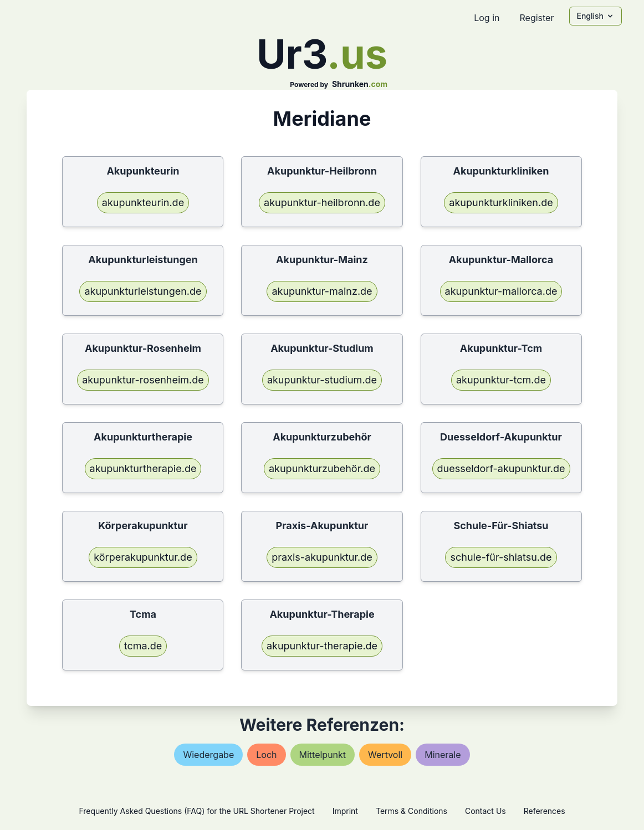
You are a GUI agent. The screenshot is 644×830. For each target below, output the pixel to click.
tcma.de (143, 646)
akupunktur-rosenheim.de (143, 380)
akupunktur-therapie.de (322, 646)
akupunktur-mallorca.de (501, 291)
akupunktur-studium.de (322, 380)
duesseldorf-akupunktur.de (501, 468)
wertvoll (385, 755)
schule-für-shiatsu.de (501, 557)
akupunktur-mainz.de (322, 291)
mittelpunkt (323, 755)
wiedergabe (208, 755)
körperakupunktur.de (143, 557)
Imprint (345, 811)
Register (536, 18)
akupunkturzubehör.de (322, 468)
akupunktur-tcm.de (501, 380)
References (545, 811)
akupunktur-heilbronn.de (322, 203)
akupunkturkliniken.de (501, 203)
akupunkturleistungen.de (143, 291)
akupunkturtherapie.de (143, 468)
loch (266, 755)
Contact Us (485, 811)
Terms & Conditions (412, 811)
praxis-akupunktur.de (322, 557)
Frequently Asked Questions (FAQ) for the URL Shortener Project (196, 811)
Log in (487, 18)
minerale (443, 755)
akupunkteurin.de (143, 203)
